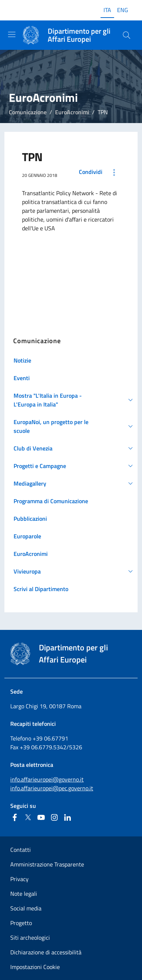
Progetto (21, 923)
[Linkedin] (68, 817)
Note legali (24, 894)
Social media (26, 908)
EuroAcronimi (72, 112)
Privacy (19, 879)
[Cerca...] (127, 35)
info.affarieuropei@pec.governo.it (52, 788)
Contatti (21, 850)
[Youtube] (41, 817)
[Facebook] (15, 817)
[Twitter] (28, 817)
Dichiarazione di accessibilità (46, 952)
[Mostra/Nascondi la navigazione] (12, 34)
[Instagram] (54, 817)
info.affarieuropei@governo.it (47, 779)
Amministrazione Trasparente (47, 864)
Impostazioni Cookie (35, 967)
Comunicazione (28, 112)
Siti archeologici (30, 938)
